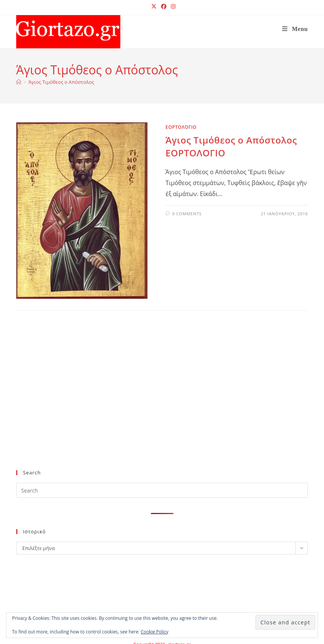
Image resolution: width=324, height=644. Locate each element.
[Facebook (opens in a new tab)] (164, 6)
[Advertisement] (155, 402)
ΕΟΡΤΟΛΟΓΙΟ (181, 127)
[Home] (19, 82)
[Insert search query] (162, 490)
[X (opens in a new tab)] (154, 6)
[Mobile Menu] (295, 29)
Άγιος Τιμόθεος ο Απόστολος (61, 82)
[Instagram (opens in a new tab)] (172, 6)
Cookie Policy (154, 632)
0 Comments (187, 214)
